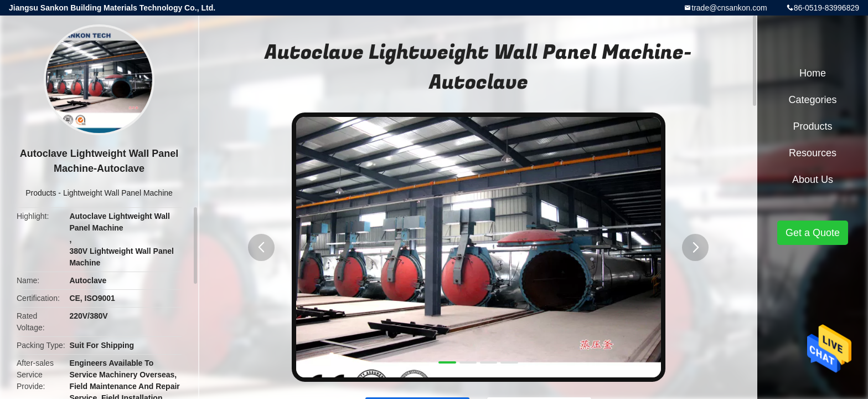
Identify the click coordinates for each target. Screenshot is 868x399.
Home (813, 73)
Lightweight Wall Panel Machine (118, 193)
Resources (813, 153)
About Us (813, 180)
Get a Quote (813, 233)
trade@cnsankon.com (729, 8)
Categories (812, 100)
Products (41, 193)
